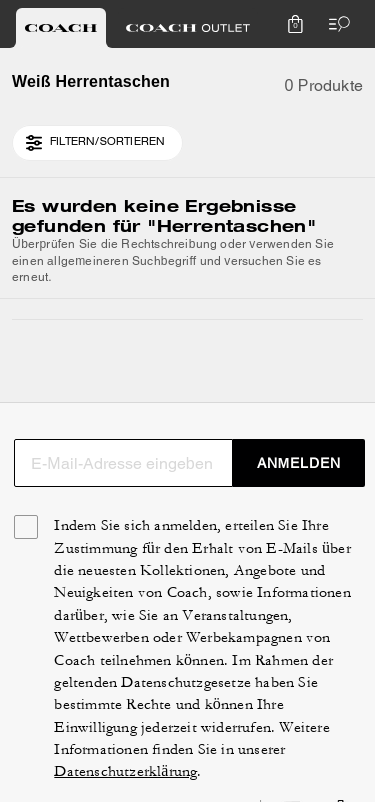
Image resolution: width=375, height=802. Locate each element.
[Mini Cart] (295, 24)
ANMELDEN (299, 463)
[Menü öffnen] (335, 24)
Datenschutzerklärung (125, 771)
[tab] (61, 28)
